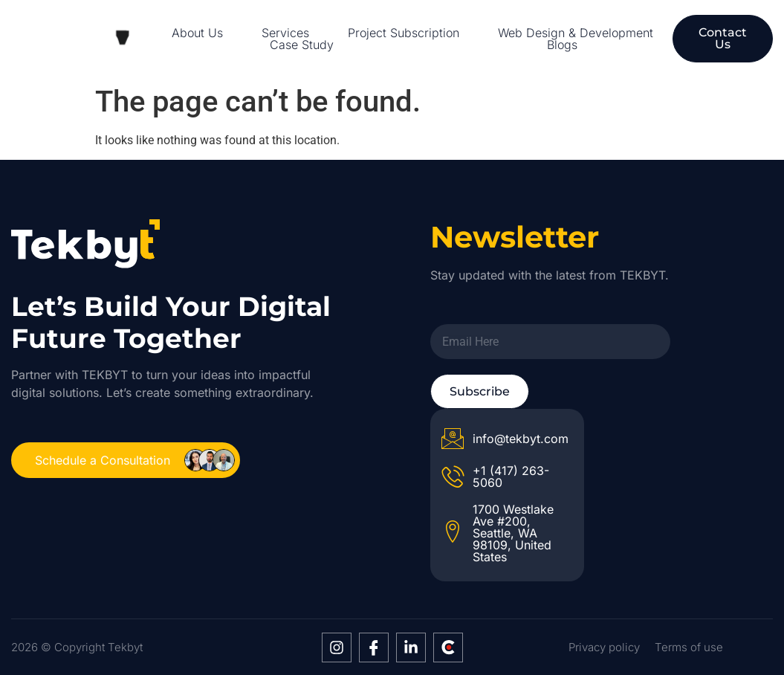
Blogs (562, 45)
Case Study (302, 45)
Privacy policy (604, 647)
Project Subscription (404, 33)
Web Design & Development (576, 33)
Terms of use (689, 647)
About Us (197, 33)
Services (285, 33)
